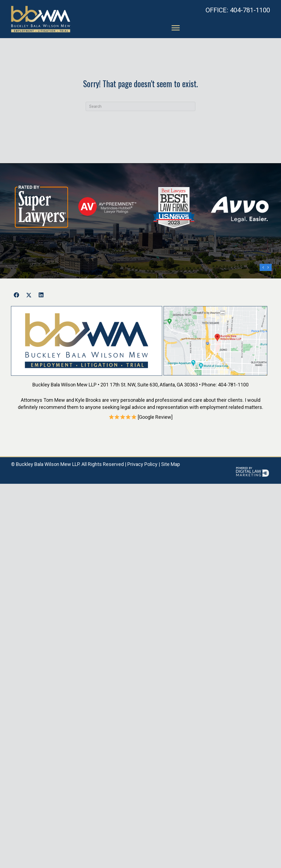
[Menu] (176, 28)
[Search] (140, 106)
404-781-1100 (238, 10)
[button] (16, 295)
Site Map (171, 464)
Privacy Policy (142, 464)
